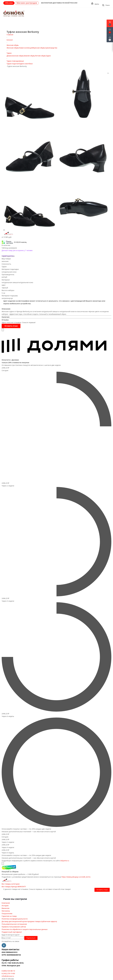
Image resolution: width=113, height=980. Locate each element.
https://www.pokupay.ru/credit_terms (76, 877)
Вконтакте (4, 945)
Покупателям (7, 913)
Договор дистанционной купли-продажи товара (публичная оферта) (29, 921)
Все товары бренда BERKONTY (14, 886)
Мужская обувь (39, 48)
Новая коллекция (26, 48)
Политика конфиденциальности (15, 919)
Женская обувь (13, 48)
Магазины (6, 911)
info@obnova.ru (8, 976)
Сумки (47, 48)
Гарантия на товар (9, 916)
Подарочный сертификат (12, 932)
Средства (53, 48)
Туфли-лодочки (13, 64)
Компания (6, 903)
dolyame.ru (65, 861)
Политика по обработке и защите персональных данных (25, 929)
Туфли (48, 56)
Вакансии (6, 908)
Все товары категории (11, 884)
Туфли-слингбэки (26, 64)
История (5, 906)
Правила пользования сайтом (14, 927)
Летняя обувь (40, 56)
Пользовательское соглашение (14, 924)
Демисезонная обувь (15, 56)
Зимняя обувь (29, 56)
